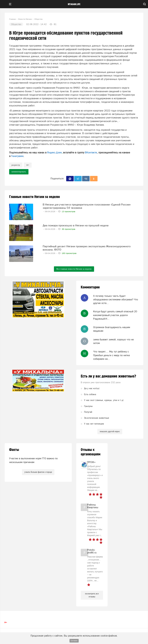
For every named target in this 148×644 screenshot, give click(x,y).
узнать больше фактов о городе (38, 472)
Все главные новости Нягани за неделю (74, 269)
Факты (14, 450)
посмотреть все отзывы (92, 595)
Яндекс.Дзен (54, 152)
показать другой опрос (110, 431)
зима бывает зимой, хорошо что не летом (113, 341)
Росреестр (16, 165)
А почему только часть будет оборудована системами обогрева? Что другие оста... (116, 300)
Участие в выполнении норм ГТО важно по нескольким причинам (33, 460)
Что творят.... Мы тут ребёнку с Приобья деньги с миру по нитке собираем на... (112, 355)
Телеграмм (17, 156)
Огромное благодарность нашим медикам (112, 329)
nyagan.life (74, 4)
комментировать (19, 172)
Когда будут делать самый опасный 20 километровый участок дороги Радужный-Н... (115, 315)
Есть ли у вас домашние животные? (108, 376)
